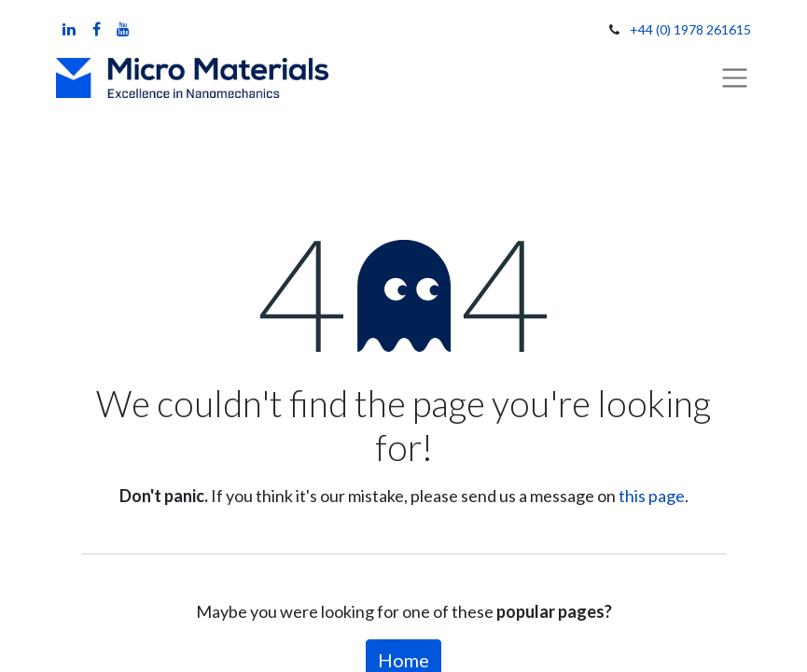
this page (652, 496)
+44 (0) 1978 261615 (690, 29)
